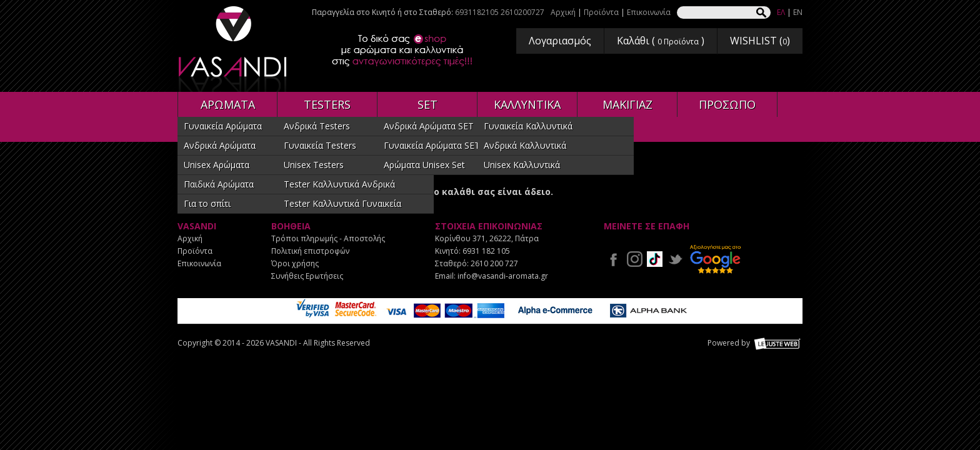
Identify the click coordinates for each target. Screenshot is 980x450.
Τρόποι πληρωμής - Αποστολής (328, 238)
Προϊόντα (601, 12)
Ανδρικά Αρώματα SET (429, 126)
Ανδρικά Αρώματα (220, 145)
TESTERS (327, 104)
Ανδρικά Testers (317, 126)
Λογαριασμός (560, 41)
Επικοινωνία (649, 12)
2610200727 (522, 12)
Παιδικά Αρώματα (219, 184)
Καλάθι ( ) (661, 41)
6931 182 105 (486, 251)
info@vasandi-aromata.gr (503, 276)
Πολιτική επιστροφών (310, 251)
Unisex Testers (314, 165)
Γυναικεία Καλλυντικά (528, 126)
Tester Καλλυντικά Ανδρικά (339, 184)
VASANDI (234, 49)
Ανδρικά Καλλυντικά (525, 145)
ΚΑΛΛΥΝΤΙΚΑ (527, 104)
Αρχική (563, 12)
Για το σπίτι (207, 203)
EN (798, 12)
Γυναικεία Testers (320, 145)
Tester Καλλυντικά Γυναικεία (342, 203)
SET (427, 104)
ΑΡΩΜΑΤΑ (228, 104)
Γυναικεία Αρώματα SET (432, 145)
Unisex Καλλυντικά (522, 165)
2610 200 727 (494, 263)
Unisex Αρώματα (217, 165)
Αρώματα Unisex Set (424, 165)
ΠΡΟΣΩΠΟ (727, 104)
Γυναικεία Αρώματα (223, 126)
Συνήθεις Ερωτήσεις (307, 276)
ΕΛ (781, 12)
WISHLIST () (760, 41)
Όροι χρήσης (295, 263)
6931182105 (477, 12)
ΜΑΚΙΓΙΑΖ (627, 104)
